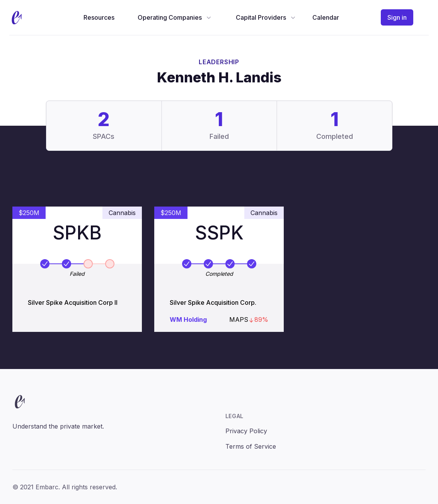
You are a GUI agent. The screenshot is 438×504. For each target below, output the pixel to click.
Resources (99, 17)
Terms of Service (251, 446)
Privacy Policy (246, 431)
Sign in (397, 17)
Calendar (326, 17)
